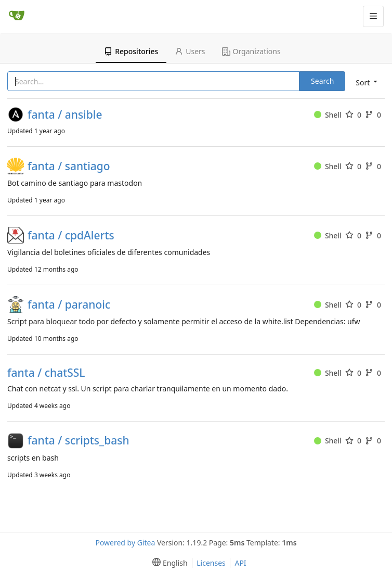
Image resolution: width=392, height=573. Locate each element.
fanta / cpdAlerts (71, 235)
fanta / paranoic (69, 305)
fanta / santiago (69, 166)
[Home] (17, 16)
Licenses (211, 563)
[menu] (365, 82)
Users (190, 51)
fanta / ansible (65, 115)
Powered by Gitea (125, 543)
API (240, 563)
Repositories (131, 51)
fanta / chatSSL (46, 373)
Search (322, 81)
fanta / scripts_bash (79, 441)
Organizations (251, 51)
